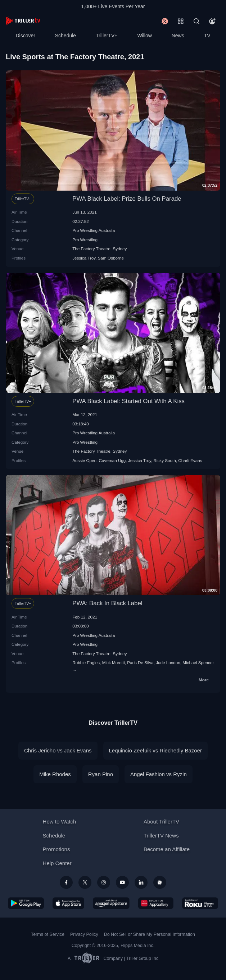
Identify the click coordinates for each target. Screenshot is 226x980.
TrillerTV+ (107, 36)
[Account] (212, 21)
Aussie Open (84, 460)
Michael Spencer (198, 662)
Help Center (57, 863)
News (178, 36)
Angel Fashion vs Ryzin (159, 774)
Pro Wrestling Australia (94, 230)
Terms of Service (48, 934)
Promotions (56, 849)
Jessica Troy (84, 258)
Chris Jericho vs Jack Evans (58, 750)
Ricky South (164, 460)
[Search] (196, 21)
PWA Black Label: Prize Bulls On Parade (127, 199)
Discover (25, 36)
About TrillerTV (161, 822)
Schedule (65, 36)
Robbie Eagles (86, 662)
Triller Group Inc (142, 958)
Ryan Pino (101, 774)
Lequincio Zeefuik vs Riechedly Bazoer (155, 750)
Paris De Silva (140, 662)
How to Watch (60, 822)
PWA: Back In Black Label (107, 603)
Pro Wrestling (85, 240)
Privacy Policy (84, 934)
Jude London (168, 662)
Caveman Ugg (112, 460)
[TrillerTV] (23, 21)
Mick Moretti (114, 662)
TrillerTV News (161, 836)
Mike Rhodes (55, 774)
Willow (144, 36)
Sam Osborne (111, 258)
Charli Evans (190, 460)
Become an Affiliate (167, 849)
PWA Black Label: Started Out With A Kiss (128, 401)
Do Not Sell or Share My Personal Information (150, 934)
